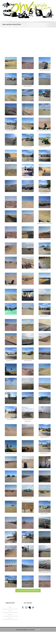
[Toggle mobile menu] (53, 19)
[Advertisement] (28, 43)
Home (10, 607)
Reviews (10, 614)
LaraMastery (38, 630)
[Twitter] (33, 607)
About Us (10, 618)
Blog (10, 611)
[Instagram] (26, 607)
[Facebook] (23, 607)
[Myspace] (30, 607)
